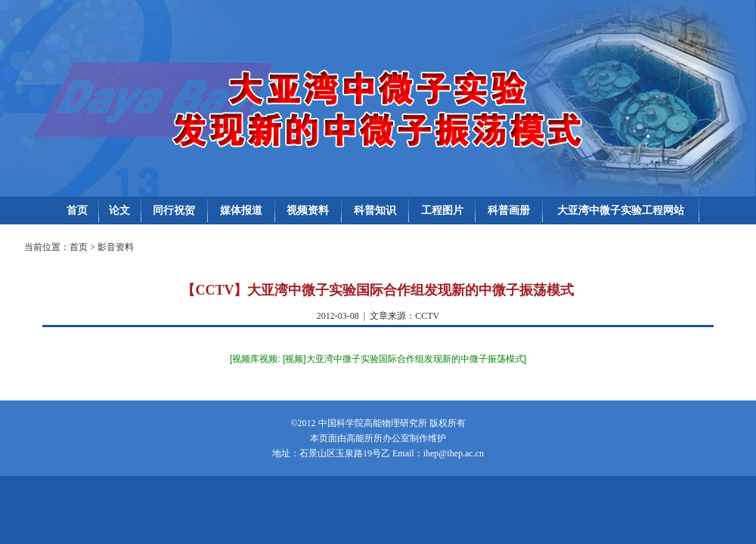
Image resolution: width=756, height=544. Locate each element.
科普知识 (375, 210)
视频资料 (308, 210)
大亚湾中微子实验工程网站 (621, 210)
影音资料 (116, 247)
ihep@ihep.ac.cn (454, 453)
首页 (77, 210)
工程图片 (442, 210)
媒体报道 (241, 210)
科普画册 (509, 210)
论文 (119, 210)
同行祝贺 (174, 210)
